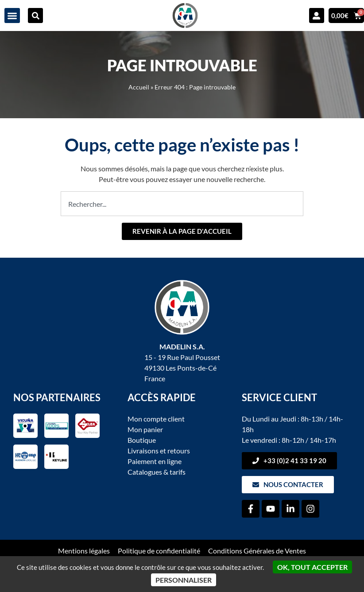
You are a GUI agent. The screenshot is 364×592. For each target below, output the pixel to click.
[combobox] (182, 204)
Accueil (139, 87)
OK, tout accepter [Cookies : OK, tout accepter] (312, 567)
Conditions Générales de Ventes (257, 551)
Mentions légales (84, 551)
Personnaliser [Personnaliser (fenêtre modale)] (184, 580)
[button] (12, 16)
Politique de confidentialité (159, 551)
